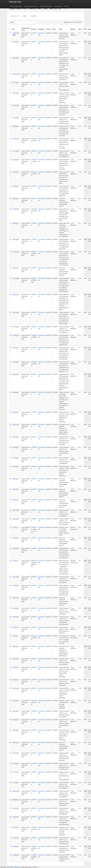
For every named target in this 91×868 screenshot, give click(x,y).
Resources (58, 6)
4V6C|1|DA (16, 688)
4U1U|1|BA (16, 519)
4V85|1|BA (16, 223)
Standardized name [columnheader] (26, 29)
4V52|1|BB (16, 126)
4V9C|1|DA (16, 701)
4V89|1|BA (16, 392)
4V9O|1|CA (16, 538)
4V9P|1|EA (16, 199)
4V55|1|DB (16, 294)
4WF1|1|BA (16, 510)
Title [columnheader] (60, 29)
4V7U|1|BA (16, 151)
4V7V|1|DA (16, 782)
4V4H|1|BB (16, 278)
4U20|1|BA (16, 608)
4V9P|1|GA (16, 598)
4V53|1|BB (16, 239)
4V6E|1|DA (16, 730)
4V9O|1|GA (16, 742)
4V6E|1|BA (16, 466)
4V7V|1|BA (16, 327)
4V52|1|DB (16, 105)
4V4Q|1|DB (16, 139)
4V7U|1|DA (16, 838)
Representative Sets (30, 6)
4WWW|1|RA (16, 74)
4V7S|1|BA (16, 118)
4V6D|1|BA (16, 412)
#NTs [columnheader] (86, 29)
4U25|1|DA (16, 720)
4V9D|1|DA (16, 646)
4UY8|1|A (15, 561)
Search (67, 6)
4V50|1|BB (16, 209)
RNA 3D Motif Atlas (46, 6)
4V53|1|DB (16, 186)
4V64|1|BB (16, 335)
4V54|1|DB (16, 42)
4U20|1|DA (16, 680)
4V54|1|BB (16, 58)
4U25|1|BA (16, 447)
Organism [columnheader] (41, 29)
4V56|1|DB (16, 548)
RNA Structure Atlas (16, 6)
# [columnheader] (10, 29)
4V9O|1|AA (16, 500)
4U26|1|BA (16, 617)
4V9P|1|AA (16, 489)
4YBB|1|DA (16, 33)
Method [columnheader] (73, 29)
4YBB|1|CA (16, 627)
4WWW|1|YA (16, 800)
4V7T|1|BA (16, 82)
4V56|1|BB (16, 585)
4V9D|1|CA (16, 425)
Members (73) (15, 16)
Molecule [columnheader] (34, 29)
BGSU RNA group (15, 867)
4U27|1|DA (16, 753)
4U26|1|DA (16, 817)
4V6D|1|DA (16, 667)
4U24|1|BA (16, 458)
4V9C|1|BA (16, 827)
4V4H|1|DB (16, 252)
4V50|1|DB (16, 172)
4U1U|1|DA (16, 659)
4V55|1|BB (16, 374)
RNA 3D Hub (15, 2)
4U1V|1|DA (16, 711)
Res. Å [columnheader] (81, 29)
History (25, 16)
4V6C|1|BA (16, 93)
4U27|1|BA (16, 437)
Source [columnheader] (49, 29)
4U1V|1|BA (16, 577)
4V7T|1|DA (16, 772)
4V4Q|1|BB (16, 160)
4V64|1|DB (16, 362)
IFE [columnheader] (13, 29)
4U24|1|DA (16, 808)
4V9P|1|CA (16, 479)
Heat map (33, 16)
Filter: (17, 23)
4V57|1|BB (16, 312)
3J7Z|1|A (15, 527)
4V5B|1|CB (16, 855)
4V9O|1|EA (16, 268)
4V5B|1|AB (16, 846)
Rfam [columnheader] (54, 29)
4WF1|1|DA (16, 791)
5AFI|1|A (15, 636)
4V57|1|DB (16, 348)
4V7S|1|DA (16, 763)
